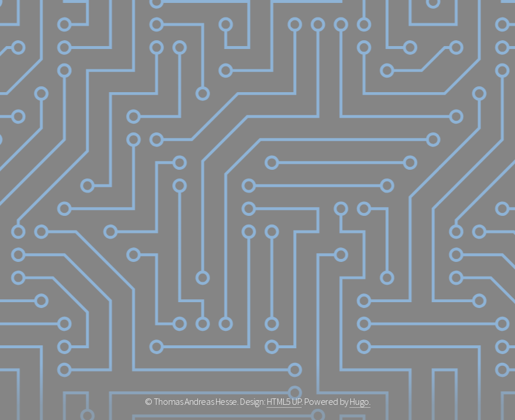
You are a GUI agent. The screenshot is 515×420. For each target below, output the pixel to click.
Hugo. (360, 401)
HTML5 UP (284, 401)
